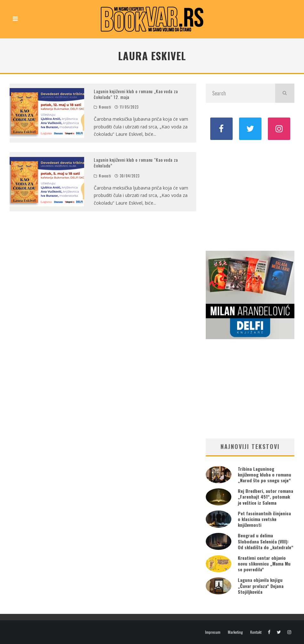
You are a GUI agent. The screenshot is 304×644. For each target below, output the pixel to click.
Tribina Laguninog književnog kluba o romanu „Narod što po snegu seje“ (264, 474)
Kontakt (256, 632)
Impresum (213, 632)
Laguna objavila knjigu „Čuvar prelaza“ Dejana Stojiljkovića (261, 586)
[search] (285, 93)
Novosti (105, 107)
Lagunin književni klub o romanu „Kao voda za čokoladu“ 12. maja (136, 94)
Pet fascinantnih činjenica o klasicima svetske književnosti (264, 519)
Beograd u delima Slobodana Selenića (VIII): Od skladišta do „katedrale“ (266, 541)
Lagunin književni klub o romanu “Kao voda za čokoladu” (136, 163)
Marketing (235, 632)
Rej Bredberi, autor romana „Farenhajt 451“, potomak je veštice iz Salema (265, 497)
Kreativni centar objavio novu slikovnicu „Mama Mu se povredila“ (264, 563)
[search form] (240, 93)
